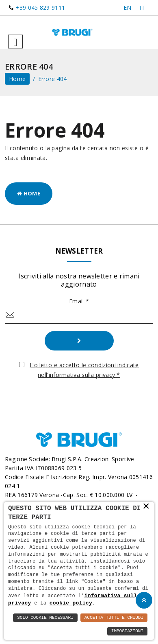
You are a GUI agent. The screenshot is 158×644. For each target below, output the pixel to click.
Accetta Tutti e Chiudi (114, 618)
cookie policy (71, 603)
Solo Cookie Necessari (45, 618)
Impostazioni (127, 631)
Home (29, 193)
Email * (79, 301)
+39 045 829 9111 (40, 8)
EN (128, 8)
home (17, 79)
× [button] (146, 506)
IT (142, 8)
